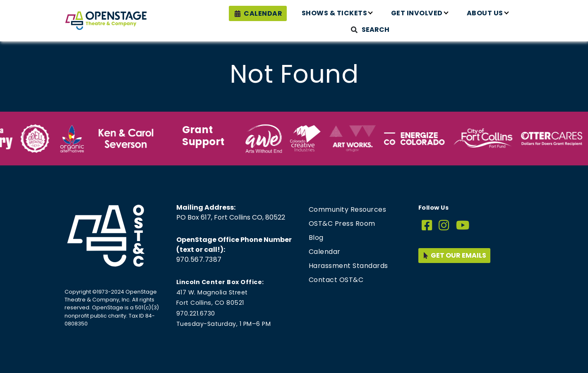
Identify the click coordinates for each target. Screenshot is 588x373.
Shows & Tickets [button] (335, 13)
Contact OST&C (336, 280)
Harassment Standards (348, 266)
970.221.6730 (196, 313)
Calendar (263, 13)
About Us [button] (485, 13)
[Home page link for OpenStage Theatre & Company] (106, 21)
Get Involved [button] (417, 13)
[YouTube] (463, 226)
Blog (316, 238)
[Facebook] (427, 226)
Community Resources (348, 209)
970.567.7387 (199, 259)
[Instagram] (444, 226)
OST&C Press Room (342, 224)
